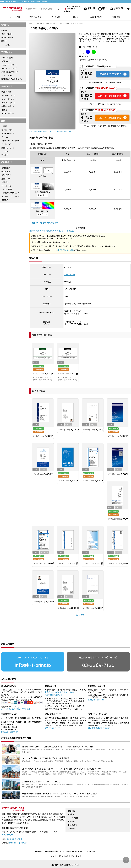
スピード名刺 (15, 17)
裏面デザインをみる (37, 231)
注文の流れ (6, 168)
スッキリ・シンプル (8, 96)
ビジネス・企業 (7, 58)
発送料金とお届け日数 (54, 685)
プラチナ (5, 155)
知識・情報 (116, 17)
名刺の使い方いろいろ (10, 193)
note (52, 846)
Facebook (76, 846)
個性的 (4, 110)
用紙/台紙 (5, 182)
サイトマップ (92, 842)
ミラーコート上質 (8, 134)
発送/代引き (6, 175)
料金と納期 (6, 172)
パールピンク (6, 144)
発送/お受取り (96, 17)
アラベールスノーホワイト (11, 141)
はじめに (5, 31)
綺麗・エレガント (8, 106)
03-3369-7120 (98, 655)
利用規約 (38, 842)
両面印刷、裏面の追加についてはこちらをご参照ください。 (52, 132)
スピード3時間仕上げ (112, 118)
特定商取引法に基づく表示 (73, 842)
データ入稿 (56, 17)
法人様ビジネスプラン (10, 197)
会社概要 (71, 801)
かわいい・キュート (9, 103)
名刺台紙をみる (52, 231)
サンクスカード (7, 76)
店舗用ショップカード (10, 72)
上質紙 (4, 126)
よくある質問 (7, 189)
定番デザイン (7, 92)
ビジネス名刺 (69, 24)
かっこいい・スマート (9, 99)
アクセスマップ (7, 825)
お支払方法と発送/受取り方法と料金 (16, 699)
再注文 (76, 17)
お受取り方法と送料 (66, 250)
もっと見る (80, 615)
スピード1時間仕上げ (112, 96)
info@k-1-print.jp (33, 655)
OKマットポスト (8, 130)
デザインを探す (35, 17)
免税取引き (6, 200)
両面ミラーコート (8, 148)
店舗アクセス (6, 179)
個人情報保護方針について (99, 718)
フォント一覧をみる (66, 231)
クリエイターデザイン (9, 65)
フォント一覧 (6, 186)
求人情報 (71, 819)
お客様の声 (72, 815)
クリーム (5, 137)
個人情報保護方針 (52, 842)
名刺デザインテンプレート (53, 24)
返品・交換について (52, 718)
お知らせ (71, 812)
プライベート (6, 61)
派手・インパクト (8, 114)
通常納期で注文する (113, 74)
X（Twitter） (63, 846)
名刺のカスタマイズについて (45, 223)
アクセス (71, 805)
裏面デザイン (42, 195)
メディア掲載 (73, 808)
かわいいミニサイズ (9, 68)
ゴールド (5, 151)
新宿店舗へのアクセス (97, 690)
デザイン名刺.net (36, 24)
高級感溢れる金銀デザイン (12, 79)
